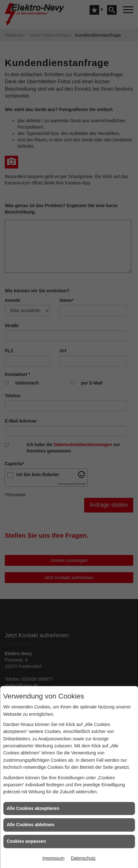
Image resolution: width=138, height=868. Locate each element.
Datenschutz (83, 858)
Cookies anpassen (26, 841)
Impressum (53, 858)
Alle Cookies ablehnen (30, 825)
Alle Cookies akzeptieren (33, 808)
